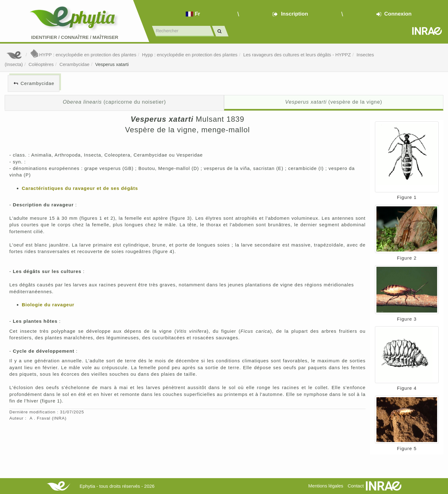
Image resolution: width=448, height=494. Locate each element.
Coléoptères (41, 64)
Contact (356, 486)
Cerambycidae (75, 64)
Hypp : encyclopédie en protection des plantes (190, 55)
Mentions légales (326, 486)
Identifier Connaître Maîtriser (75, 37)
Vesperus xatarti (112, 64)
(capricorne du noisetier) (114, 102)
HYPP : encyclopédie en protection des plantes (83, 55)
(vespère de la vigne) (334, 102)
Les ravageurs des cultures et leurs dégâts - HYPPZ (297, 55)
